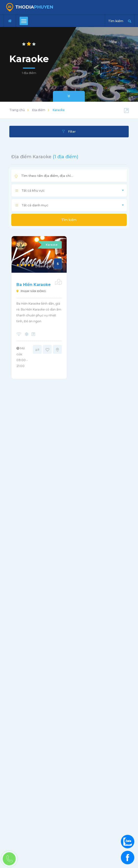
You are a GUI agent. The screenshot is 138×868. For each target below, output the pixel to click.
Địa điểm (39, 110)
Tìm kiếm (69, 220)
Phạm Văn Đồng (31, 291)
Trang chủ (17, 110)
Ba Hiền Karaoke (34, 285)
